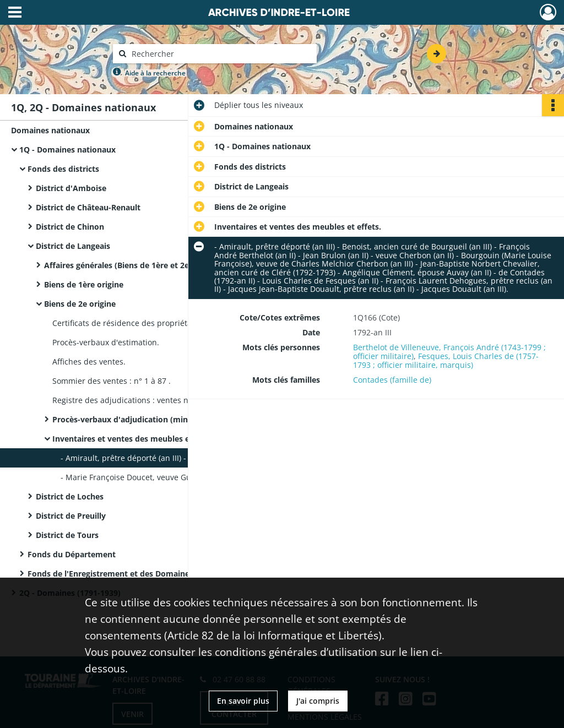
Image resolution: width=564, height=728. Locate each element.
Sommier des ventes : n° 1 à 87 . (112, 381)
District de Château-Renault (88, 207)
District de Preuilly (71, 516)
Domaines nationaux (50, 130)
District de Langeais (73, 246)
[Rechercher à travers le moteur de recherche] (220, 54)
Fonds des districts (63, 169)
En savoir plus (243, 701)
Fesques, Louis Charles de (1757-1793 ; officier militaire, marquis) (446, 360)
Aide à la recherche (155, 73)
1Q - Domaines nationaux (67, 150)
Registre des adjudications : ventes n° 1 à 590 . (139, 400)
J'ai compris (318, 701)
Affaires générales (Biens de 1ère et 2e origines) (134, 265)
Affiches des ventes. (89, 362)
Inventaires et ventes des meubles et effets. (136, 439)
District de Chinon (70, 227)
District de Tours (67, 535)
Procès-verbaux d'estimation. (106, 342)
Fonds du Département (72, 554)
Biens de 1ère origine (84, 284)
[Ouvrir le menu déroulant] (15, 13)
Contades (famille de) (392, 380)
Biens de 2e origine (80, 304)
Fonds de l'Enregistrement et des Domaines (110, 574)
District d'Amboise (71, 188)
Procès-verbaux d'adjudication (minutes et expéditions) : (160, 419)
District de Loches (70, 496)
